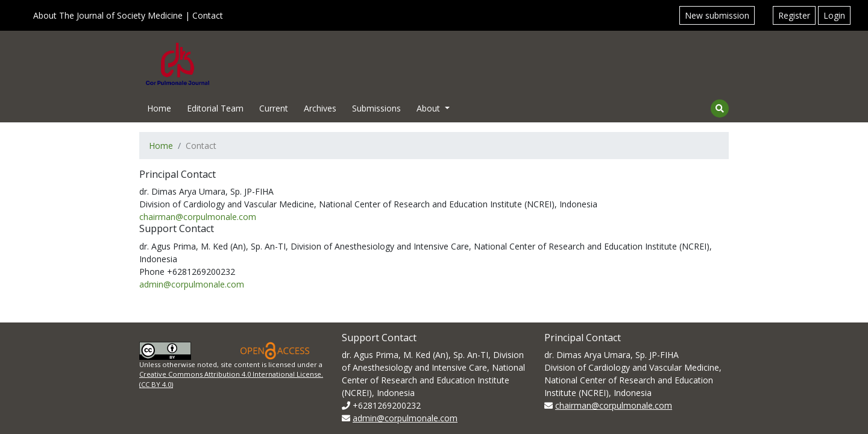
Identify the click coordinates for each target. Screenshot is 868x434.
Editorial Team (215, 108)
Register (794, 15)
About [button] (429, 108)
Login (834, 15)
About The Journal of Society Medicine (108, 15)
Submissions (376, 108)
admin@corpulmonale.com (192, 284)
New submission (717, 15)
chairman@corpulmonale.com (198, 217)
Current (274, 108)
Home (159, 108)
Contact (208, 15)
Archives (320, 108)
